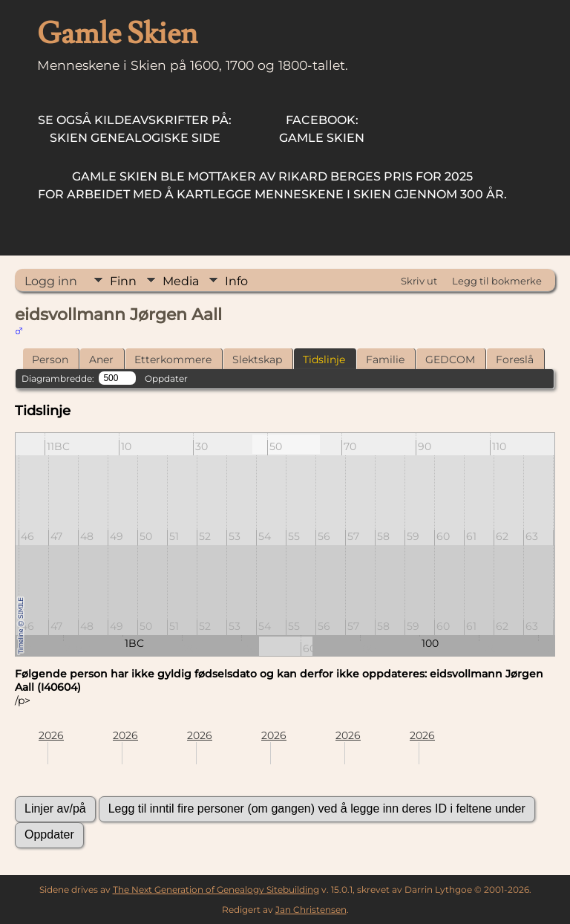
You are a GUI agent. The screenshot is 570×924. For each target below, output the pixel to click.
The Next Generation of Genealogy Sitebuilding (216, 889)
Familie (385, 359)
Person (50, 359)
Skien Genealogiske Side (135, 129)
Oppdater (166, 378)
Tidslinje (324, 359)
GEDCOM (450, 359)
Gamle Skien (322, 129)
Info (236, 281)
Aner (101, 359)
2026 (51, 735)
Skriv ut (419, 281)
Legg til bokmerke (497, 281)
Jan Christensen (311, 910)
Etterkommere (173, 359)
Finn (123, 281)
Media (181, 281)
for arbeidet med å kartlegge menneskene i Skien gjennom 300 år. (272, 185)
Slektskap (257, 359)
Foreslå (515, 359)
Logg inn (51, 281)
